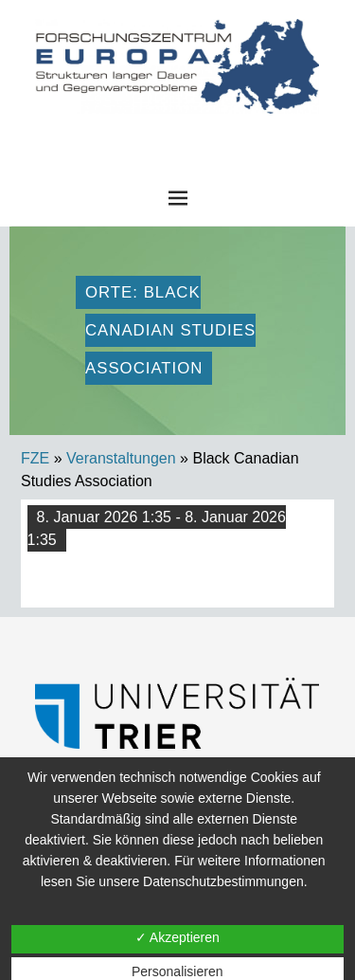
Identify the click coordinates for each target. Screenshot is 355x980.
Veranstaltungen (121, 458)
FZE (177, 132)
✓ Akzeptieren (177, 937)
